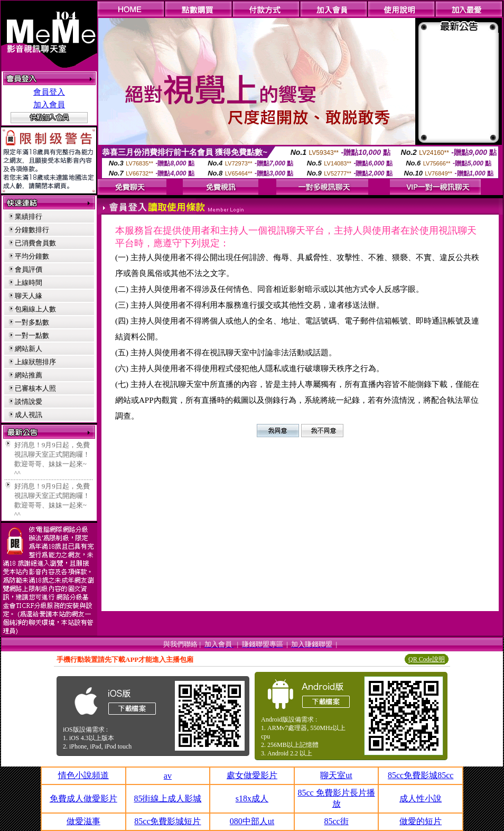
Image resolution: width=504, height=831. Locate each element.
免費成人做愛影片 (83, 798)
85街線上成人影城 (167, 798)
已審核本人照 (35, 388)
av (168, 776)
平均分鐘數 (32, 256)
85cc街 (336, 821)
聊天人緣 (29, 296)
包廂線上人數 (35, 309)
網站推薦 (29, 375)
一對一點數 (32, 335)
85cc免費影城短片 (167, 821)
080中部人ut (252, 821)
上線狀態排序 (35, 362)
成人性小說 (421, 798)
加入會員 (49, 105)
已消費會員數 (35, 243)
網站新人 (29, 349)
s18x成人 (252, 798)
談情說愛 (29, 401)
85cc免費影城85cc (421, 775)
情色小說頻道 (83, 775)
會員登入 (49, 92)
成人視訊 (29, 415)
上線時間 (29, 283)
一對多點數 (32, 322)
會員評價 (29, 269)
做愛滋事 (83, 821)
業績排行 (29, 216)
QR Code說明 (427, 659)
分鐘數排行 (32, 230)
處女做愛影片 (252, 775)
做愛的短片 (421, 821)
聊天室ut (336, 775)
